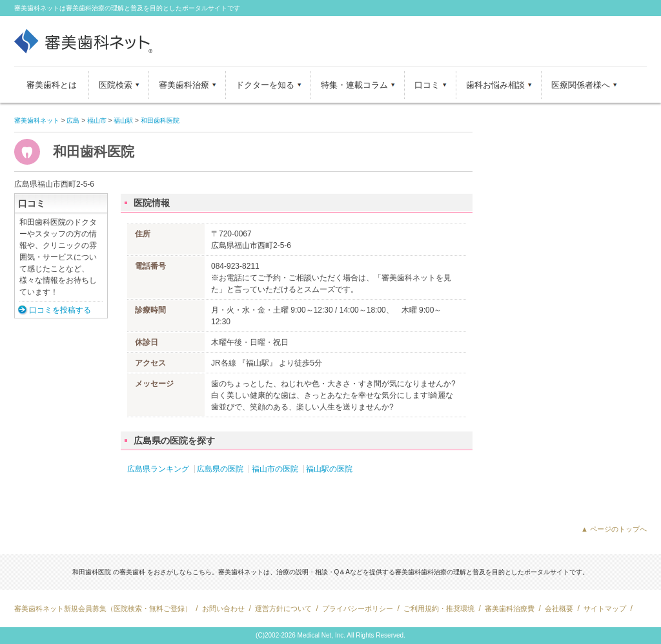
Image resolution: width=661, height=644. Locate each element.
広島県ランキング (158, 469)
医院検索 (116, 85)
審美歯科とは (52, 85)
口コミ (427, 85)
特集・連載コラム (354, 85)
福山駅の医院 (329, 469)
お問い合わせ (223, 608)
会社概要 (559, 608)
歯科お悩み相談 (495, 85)
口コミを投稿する (60, 310)
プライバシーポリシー (358, 608)
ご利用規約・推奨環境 (439, 608)
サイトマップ (605, 608)
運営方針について (283, 608)
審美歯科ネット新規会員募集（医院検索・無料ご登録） (103, 608)
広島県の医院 (220, 469)
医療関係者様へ (581, 85)
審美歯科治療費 (510, 608)
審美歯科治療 (184, 85)
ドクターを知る (265, 85)
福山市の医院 (275, 469)
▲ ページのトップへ (614, 529)
